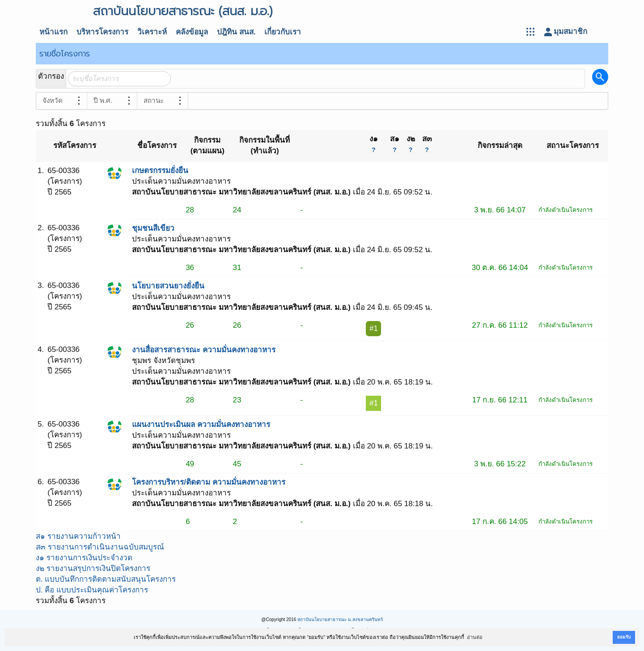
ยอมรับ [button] (624, 637)
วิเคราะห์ (152, 32)
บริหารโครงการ (102, 32)
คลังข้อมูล (192, 32)
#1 (374, 328)
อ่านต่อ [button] (475, 637)
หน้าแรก (53, 32)
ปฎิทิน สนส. (236, 32)
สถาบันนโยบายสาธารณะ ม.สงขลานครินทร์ (340, 619)
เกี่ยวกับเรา (283, 32)
